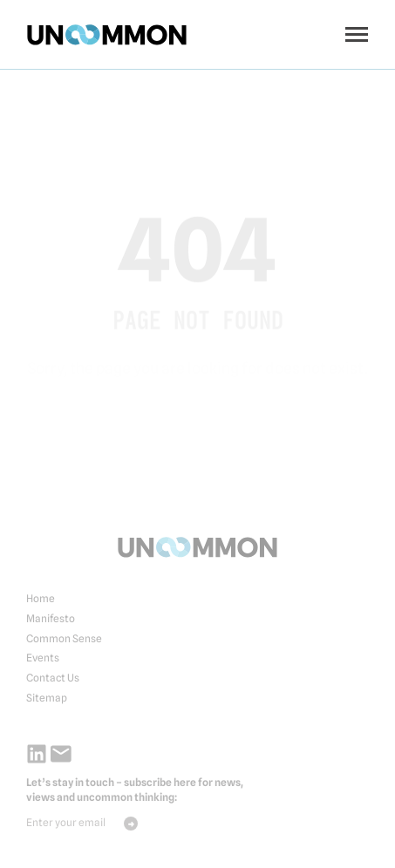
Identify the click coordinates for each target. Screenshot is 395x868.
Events (43, 658)
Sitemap (47, 698)
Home (41, 598)
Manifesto (51, 618)
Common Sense (64, 638)
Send (131, 824)
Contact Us (53, 678)
